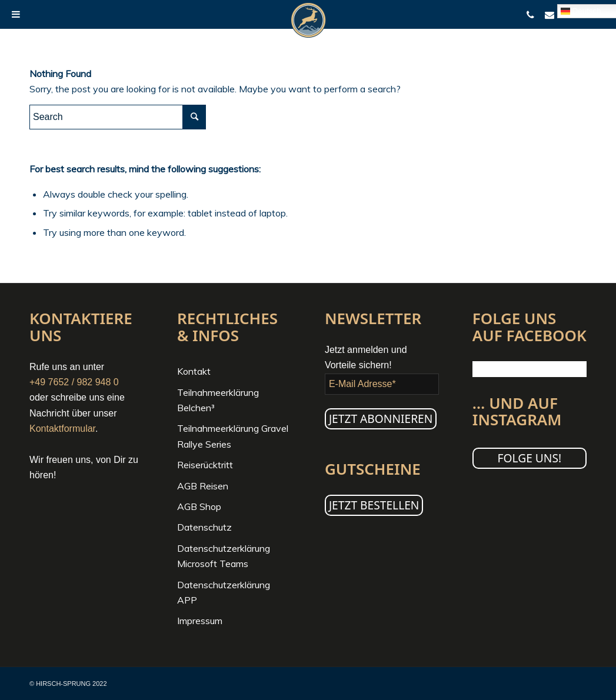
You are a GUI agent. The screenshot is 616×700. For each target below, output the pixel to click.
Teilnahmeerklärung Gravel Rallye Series (233, 436)
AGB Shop (199, 506)
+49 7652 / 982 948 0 (74, 382)
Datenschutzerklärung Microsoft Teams (224, 556)
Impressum (200, 621)
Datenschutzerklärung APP (224, 592)
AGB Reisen (203, 486)
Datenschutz (204, 527)
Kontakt (194, 371)
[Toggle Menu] (16, 14)
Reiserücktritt (205, 465)
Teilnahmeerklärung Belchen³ (218, 400)
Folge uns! (530, 458)
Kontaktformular (62, 429)
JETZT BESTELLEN (374, 505)
